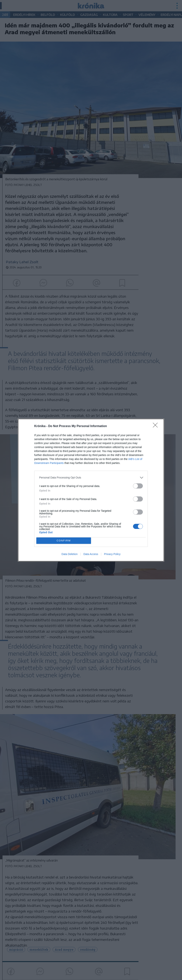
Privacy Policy (112, 554)
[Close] (156, 426)
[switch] (138, 486)
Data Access (91, 554)
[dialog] (91, 490)
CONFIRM (64, 541)
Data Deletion (70, 554)
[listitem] (91, 478)
